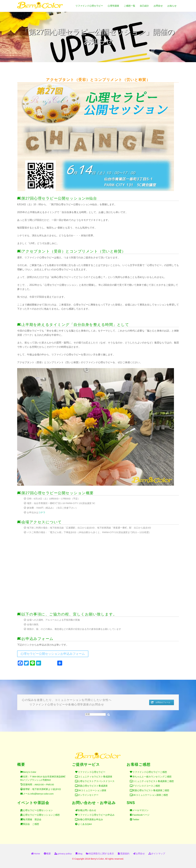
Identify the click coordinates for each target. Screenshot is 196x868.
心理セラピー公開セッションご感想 (41, 812)
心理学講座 (113, 6)
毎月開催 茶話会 (32, 817)
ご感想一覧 (129, 6)
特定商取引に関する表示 (100, 854)
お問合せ (158, 6)
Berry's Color (30, 770)
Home (35, 854)
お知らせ (172, 6)
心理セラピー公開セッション (38, 808)
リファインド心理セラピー (89, 6)
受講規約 (123, 854)
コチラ (42, 512)
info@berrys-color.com (42, 792)
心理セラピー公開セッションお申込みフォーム (53, 654)
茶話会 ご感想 (31, 821)
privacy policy (63, 854)
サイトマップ (157, 854)
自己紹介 (144, 6)
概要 (47, 854)
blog (79, 854)
